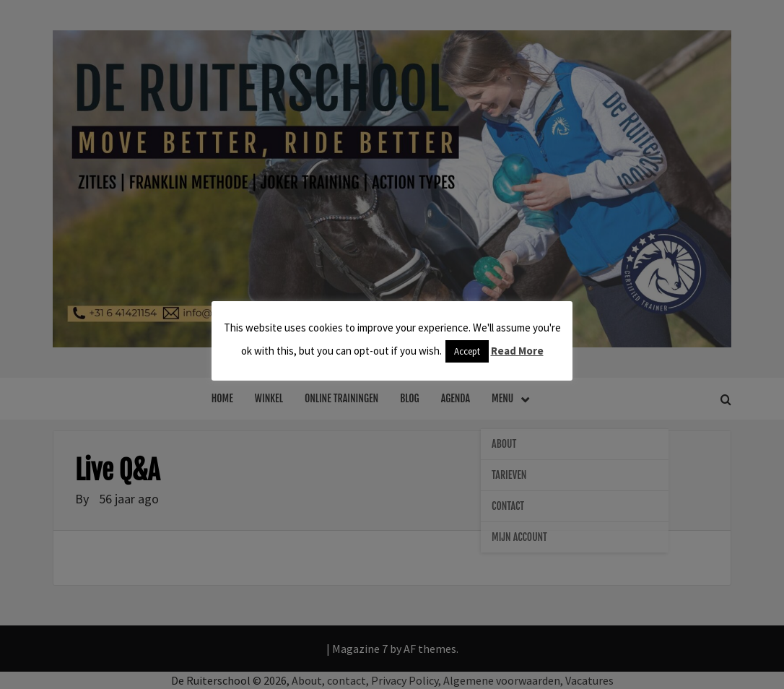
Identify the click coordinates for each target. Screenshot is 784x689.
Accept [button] (467, 351)
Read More (517, 351)
